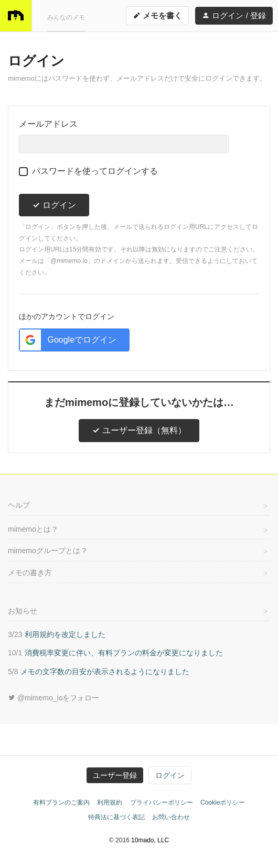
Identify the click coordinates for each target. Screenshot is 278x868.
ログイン (54, 205)
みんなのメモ (66, 17)
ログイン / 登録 (234, 15)
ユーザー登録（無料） (139, 430)
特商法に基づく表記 (116, 817)
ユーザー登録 (115, 775)
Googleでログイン (68, 340)
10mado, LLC (150, 840)
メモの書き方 (30, 573)
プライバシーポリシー (162, 803)
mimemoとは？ (33, 529)
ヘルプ (19, 505)
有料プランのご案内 (61, 803)
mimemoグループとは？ (48, 551)
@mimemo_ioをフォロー (54, 698)
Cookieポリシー (223, 803)
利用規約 (110, 803)
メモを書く (157, 15)
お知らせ (23, 611)
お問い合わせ (171, 817)
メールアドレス (48, 124)
